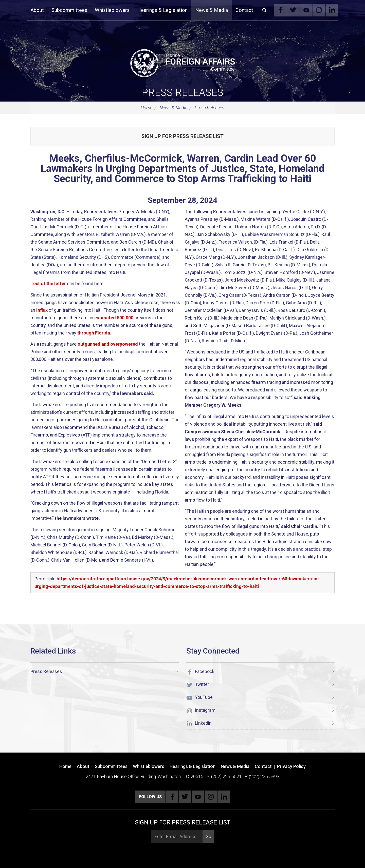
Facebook (280, 10)
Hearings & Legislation (162, 10)
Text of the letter (48, 283)
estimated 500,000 (114, 318)
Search (265, 10)
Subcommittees (69, 10)
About (37, 10)
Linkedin (332, 10)
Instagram (319, 10)
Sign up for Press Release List (182, 136)
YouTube (306, 10)
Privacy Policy (291, 766)
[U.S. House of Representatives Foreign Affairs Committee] (182, 62)
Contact (244, 10)
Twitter (293, 10)
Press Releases (182, 93)
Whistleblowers (112, 10)
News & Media (212, 10)
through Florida (94, 333)
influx (42, 310)
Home (147, 108)
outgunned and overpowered (108, 344)
